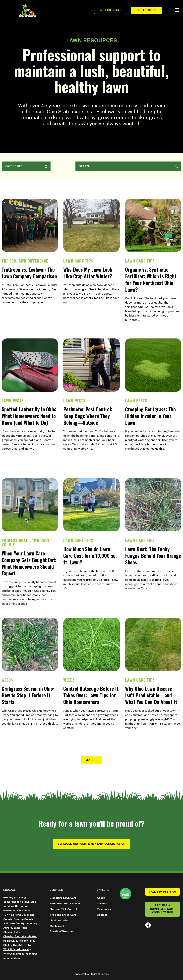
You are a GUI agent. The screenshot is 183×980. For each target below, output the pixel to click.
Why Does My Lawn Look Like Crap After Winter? (88, 273)
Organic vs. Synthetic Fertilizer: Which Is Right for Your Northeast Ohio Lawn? (151, 279)
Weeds (7, 680)
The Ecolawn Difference (25, 261)
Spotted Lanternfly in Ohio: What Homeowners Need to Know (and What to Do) (29, 416)
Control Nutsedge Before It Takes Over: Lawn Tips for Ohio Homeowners (91, 695)
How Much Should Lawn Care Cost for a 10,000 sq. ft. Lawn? (90, 556)
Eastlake (20, 936)
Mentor (32, 936)
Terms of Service (100, 974)
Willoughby (23, 949)
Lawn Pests (13, 400)
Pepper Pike (26, 941)
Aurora (8, 928)
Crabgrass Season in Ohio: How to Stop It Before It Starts (28, 695)
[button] (92, 760)
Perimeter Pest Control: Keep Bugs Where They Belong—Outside (88, 416)
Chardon (9, 936)
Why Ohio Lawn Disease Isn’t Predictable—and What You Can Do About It (151, 695)
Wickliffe (9, 949)
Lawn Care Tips (78, 261)
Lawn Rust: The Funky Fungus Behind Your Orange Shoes (153, 556)
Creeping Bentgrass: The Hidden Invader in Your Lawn (150, 416)
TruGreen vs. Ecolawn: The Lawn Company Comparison (29, 273)
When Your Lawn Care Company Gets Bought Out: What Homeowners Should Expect (29, 563)
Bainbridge (20, 928)
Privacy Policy (81, 974)
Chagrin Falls (12, 932)
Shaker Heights (13, 945)
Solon (28, 945)
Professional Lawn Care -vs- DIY (27, 542)
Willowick (9, 954)
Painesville (10, 941)
